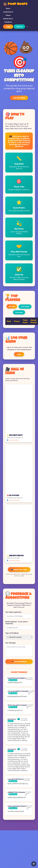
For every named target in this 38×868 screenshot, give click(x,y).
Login (8, 27)
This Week (19, 312)
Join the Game (19, 98)
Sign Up (19, 27)
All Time (12, 306)
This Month (25, 307)
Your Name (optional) (13, 612)
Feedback (8, 22)
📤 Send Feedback (19, 662)
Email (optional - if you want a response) (17, 623)
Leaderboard (8, 12)
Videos (8, 15)
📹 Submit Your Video (19, 570)
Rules (8, 8)
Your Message (10, 643)
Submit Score (8, 19)
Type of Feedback (12, 633)
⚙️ (34, 864)
